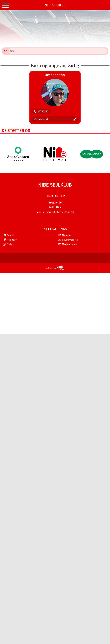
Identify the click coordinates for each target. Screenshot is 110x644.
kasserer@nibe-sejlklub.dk (58, 212)
